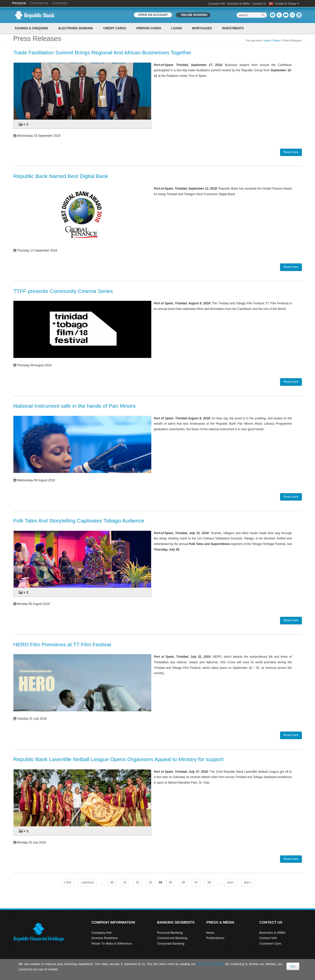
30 (112, 882)
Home (267, 40)
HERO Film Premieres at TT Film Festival (62, 644)
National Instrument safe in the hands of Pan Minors (75, 406)
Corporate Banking (171, 944)
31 (125, 882)
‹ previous (87, 882)
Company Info (216, 4)
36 (183, 882)
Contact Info (268, 938)
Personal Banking (170, 933)
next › (231, 882)
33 (150, 882)
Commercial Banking (172, 938)
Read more (291, 152)
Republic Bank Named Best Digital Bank (61, 176)
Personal (20, 3)
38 (209, 882)
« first (67, 882)
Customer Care (270, 944)
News (277, 40)
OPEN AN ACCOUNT (153, 15)
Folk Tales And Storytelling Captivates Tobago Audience (79, 521)
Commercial (39, 3)
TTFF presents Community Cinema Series (63, 291)
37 (196, 882)
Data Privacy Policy (210, 964)
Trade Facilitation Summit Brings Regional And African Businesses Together (102, 52)
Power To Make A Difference (112, 944)
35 (170, 882)
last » (248, 882)
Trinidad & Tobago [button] (287, 4)
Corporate (60, 3)
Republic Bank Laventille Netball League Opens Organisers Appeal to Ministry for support (119, 759)
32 (138, 882)
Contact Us (259, 4)
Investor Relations (105, 938)
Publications (215, 938)
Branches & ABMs (239, 4)
